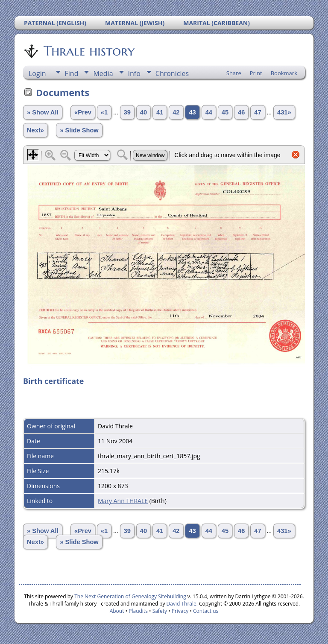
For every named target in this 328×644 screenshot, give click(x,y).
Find (72, 73)
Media (103, 73)
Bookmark (284, 73)
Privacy (180, 611)
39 (127, 112)
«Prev (83, 112)
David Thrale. (181, 604)
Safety (160, 611)
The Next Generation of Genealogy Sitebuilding (130, 596)
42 (176, 112)
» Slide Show (79, 130)
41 (160, 112)
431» (284, 112)
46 (241, 112)
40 (143, 112)
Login (37, 73)
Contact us (206, 611)
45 (225, 112)
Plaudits (138, 611)
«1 (104, 112)
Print (256, 73)
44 (209, 112)
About (117, 611)
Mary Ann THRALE (123, 501)
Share (234, 73)
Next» (35, 130)
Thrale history (88, 51)
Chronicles (172, 73)
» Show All (43, 112)
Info (134, 73)
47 (258, 112)
